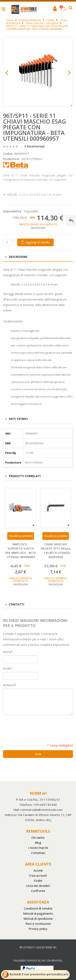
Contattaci (38, 853)
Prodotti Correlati (25, 476)
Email (7, 669)
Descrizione (18, 257)
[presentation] (34, 727)
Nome (7, 652)
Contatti (17, 604)
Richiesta (9, 685)
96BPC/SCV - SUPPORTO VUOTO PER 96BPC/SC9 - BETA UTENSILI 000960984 (21, 551)
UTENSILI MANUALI (30, 20)
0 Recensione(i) (35, 146)
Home (10, 20)
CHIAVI (50, 20)
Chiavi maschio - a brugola (42, 23)
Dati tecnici (18, 419)
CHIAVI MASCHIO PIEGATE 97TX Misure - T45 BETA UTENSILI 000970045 (56, 551)
